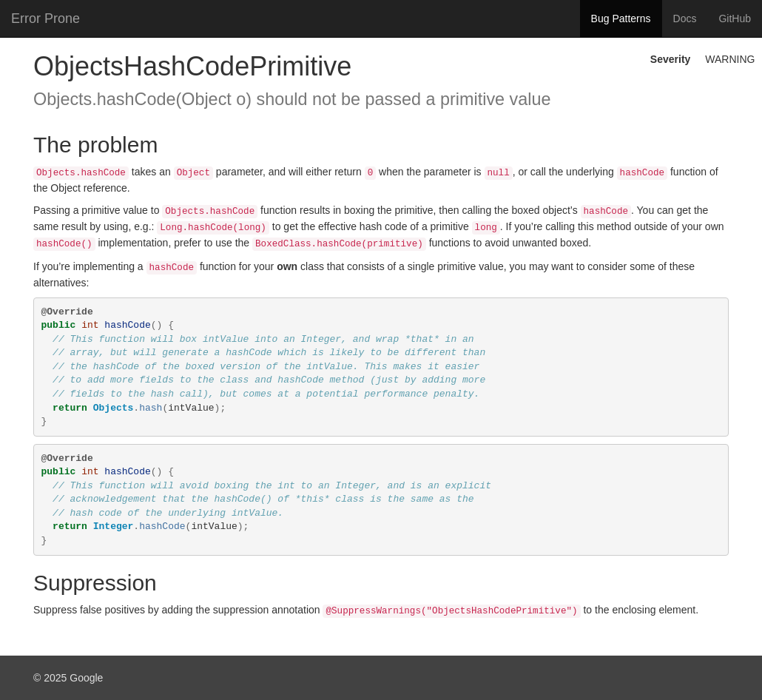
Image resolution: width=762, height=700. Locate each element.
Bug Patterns (621, 18)
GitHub (735, 18)
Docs (685, 18)
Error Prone (45, 18)
